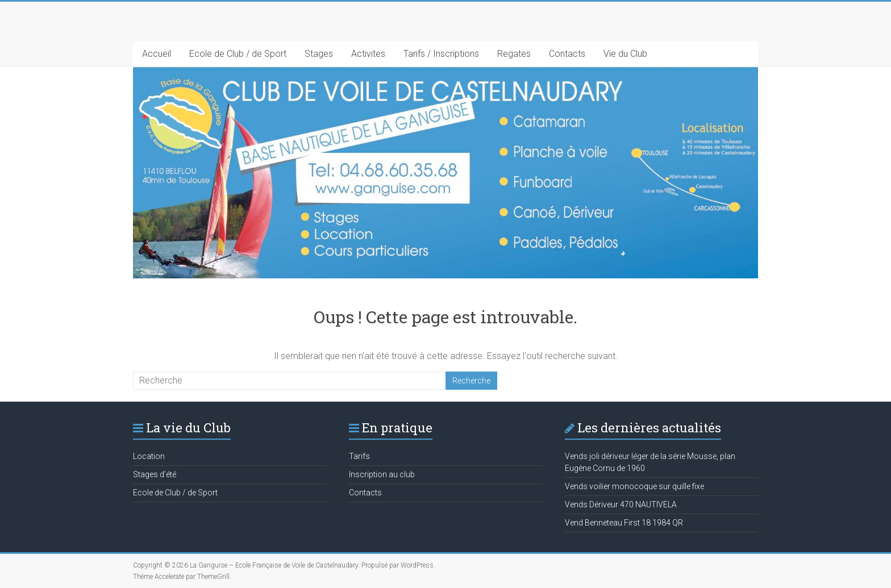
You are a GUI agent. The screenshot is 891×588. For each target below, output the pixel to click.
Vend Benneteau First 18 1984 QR (624, 523)
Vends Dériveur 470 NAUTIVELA (621, 504)
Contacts (567, 54)
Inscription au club (382, 474)
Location (149, 456)
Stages (319, 54)
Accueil (157, 54)
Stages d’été (155, 474)
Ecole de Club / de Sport (238, 54)
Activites (368, 54)
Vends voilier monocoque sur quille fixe (634, 486)
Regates (514, 54)
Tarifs (359, 456)
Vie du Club (625, 54)
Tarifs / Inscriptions (441, 54)
